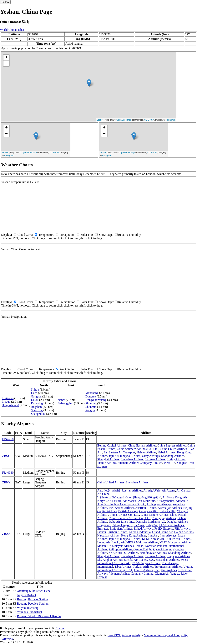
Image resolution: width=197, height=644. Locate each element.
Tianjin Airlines (107, 463)
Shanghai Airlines (108, 459)
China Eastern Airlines (142, 445)
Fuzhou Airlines (117, 532)
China (12, 30)
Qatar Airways (162, 549)
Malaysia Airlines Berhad (128, 546)
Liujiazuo (8, 398)
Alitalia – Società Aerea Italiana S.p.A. (121, 504)
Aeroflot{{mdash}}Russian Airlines (120, 490)
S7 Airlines (116, 553)
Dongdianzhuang (96, 400)
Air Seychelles (165, 501)
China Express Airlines (172, 445)
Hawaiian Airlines (109, 535)
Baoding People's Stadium (33, 604)
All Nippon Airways (159, 504)
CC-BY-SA (149, 120)
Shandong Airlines (173, 456)
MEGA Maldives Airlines (142, 542)
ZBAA (6, 534)
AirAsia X (182, 501)
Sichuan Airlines (155, 459)
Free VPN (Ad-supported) (124, 635)
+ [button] (6, 57)
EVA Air (139, 525)
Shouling (91, 403)
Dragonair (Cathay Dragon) (115, 525)
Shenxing (37, 410)
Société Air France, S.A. (139, 560)
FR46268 (8, 439)
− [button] (6, 63)
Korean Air (157, 539)
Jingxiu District (26, 595)
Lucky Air (119, 542)
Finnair (102, 532)
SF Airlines (131, 553)
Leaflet (100, 120)
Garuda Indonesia (140, 532)
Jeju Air (114, 456)
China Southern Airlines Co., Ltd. (138, 449)
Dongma (91, 396)
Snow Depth (107, 235)
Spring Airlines (176, 459)
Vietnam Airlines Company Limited (140, 463)
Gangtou (36, 396)
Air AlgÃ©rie (152, 490)
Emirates (103, 529)
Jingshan (36, 407)
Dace (34, 393)
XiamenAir (162, 574)
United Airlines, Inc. (147, 570)
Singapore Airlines (178, 556)
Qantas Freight (143, 549)
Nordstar (150, 546)
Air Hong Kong (172, 497)
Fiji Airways (182, 529)
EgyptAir (152, 525)
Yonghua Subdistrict (29, 612)
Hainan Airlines (146, 452)
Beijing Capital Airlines (112, 445)
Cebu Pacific (167, 511)
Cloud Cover (25, 235)
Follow (5, 2)
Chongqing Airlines (164, 518)
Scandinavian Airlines (153, 553)
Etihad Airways (143, 529)
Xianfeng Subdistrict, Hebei (34, 591)
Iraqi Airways (168, 535)
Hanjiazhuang (10, 405)
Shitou (35, 389)
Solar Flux (87, 235)
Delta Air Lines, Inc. (121, 522)
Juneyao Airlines (130, 456)
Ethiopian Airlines (121, 529)
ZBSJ (6, 456)
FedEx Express (164, 529)
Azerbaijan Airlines (170, 508)
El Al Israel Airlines (172, 525)
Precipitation (67, 235)
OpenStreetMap (124, 120)
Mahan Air (104, 546)
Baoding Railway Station (32, 599)
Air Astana (168, 490)
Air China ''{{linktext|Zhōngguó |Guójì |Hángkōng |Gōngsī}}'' (129, 496)
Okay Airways (151, 456)
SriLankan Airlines (167, 560)
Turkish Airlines (143, 567)
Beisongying (66, 403)
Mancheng (92, 393)
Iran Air (153, 535)
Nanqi (61, 400)
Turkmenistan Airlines (168, 567)
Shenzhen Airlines (132, 459)
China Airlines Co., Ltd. (124, 515)
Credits (60, 628)
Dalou (35, 400)
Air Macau (130, 501)
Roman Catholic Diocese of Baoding (40, 616)
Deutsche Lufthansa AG (150, 522)
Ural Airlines (169, 570)
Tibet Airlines (123, 567)
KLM (145, 539)
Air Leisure (114, 501)
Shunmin (91, 407)
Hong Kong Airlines (134, 535)
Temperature (46, 235)
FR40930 (8, 473)
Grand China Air (162, 532)
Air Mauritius (147, 501)
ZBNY (6, 482)
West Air (169, 463)
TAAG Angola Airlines (146, 563)
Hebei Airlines (167, 452)
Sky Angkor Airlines (110, 560)
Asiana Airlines (124, 508)
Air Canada (183, 490)
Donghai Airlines (177, 522)
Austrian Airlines (146, 508)
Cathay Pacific (149, 511)
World (4, 30)
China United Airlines (173, 449)
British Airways (128, 511)
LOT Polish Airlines (178, 539)
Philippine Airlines (120, 549)
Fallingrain (171, 120)
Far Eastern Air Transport (119, 452)
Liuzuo (6, 402)
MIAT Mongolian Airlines (176, 542)
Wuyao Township (28, 608)
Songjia (90, 410)
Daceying (37, 403)
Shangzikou (38, 414)
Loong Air (104, 542)
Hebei (20, 30)
